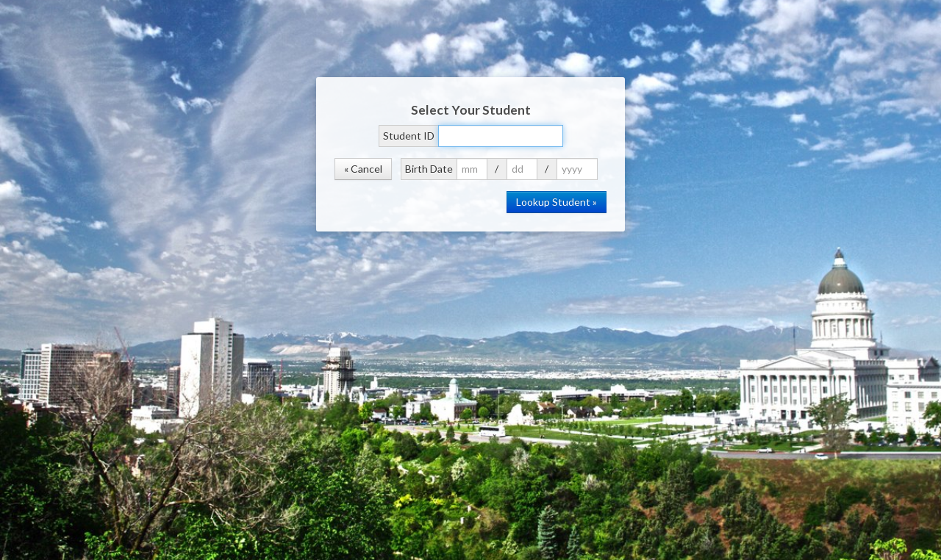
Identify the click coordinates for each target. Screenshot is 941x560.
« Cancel (363, 169)
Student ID (409, 136)
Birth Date (429, 169)
